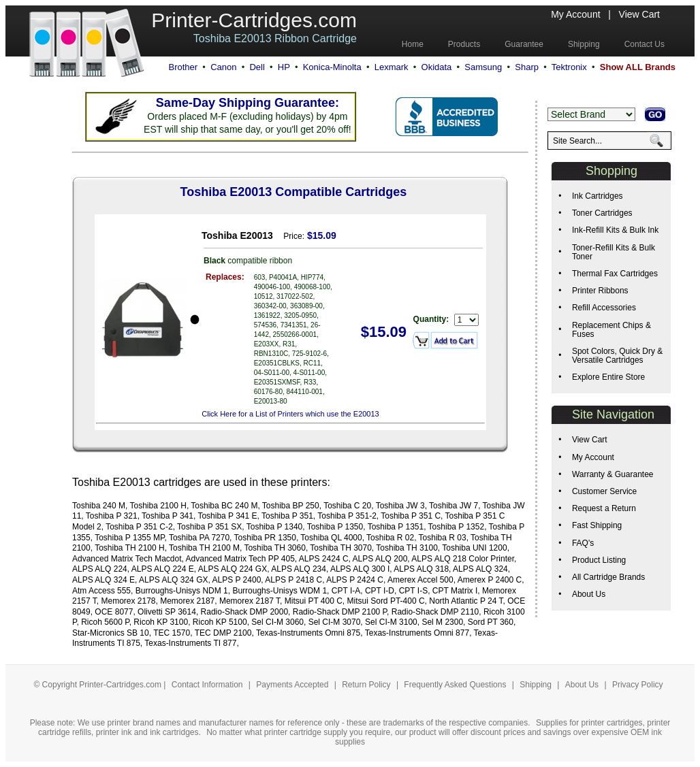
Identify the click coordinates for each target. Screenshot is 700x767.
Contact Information (207, 685)
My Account (575, 14)
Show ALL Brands (638, 67)
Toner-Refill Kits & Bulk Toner (614, 252)
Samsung (483, 67)
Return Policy (367, 685)
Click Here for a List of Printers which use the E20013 (290, 414)
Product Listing (599, 560)
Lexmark (392, 67)
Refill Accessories (604, 308)
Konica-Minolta (332, 67)
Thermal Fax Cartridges (615, 274)
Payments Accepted (293, 685)
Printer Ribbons (600, 291)
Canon (223, 67)
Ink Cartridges (598, 196)
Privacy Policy (638, 685)
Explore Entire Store (608, 377)
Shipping (536, 685)
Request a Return (604, 508)
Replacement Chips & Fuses (611, 330)
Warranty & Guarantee (613, 474)
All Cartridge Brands (608, 577)
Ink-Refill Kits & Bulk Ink (615, 230)
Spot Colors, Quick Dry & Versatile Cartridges (617, 356)
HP (284, 67)
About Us (589, 594)
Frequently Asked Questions (456, 685)
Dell (257, 67)
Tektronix (569, 67)
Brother (183, 67)
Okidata (437, 67)
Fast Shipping (597, 525)
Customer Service (604, 491)
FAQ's (583, 543)
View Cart (639, 14)
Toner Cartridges (602, 213)
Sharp (527, 67)
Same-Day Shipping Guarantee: (248, 103)
